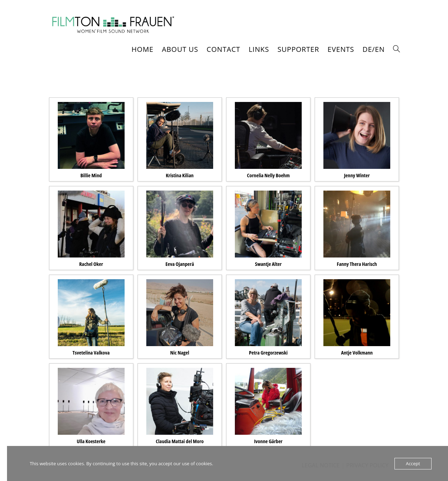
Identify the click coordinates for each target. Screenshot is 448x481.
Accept (413, 463)
